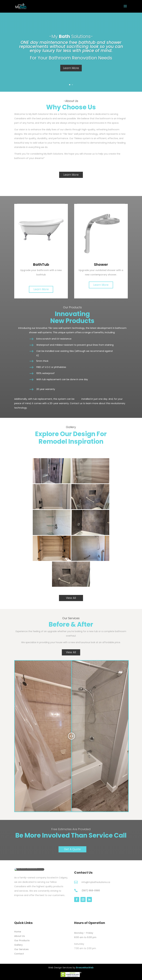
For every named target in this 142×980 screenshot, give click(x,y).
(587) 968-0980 (91, 891)
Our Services (21, 949)
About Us (20, 936)
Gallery (18, 945)
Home (18, 932)
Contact (19, 954)
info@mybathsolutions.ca (96, 882)
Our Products (22, 940)
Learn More (71, 68)
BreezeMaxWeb (85, 968)
